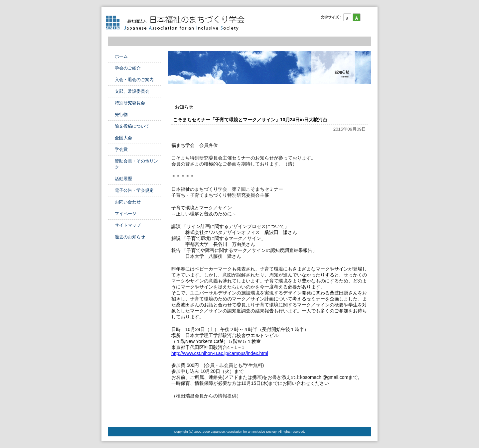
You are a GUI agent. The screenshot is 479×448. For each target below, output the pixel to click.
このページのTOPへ (354, 414)
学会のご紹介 (128, 68)
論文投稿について (132, 126)
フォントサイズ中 (357, 17)
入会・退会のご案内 (134, 80)
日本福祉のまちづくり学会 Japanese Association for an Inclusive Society (178, 23)
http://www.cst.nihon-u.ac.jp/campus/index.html (220, 353)
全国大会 (123, 138)
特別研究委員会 (130, 103)
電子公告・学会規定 (134, 190)
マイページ (126, 214)
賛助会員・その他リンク (136, 164)
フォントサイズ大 (366, 17)
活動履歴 (123, 179)
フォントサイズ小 (347, 17)
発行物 (121, 114)
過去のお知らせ (130, 237)
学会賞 (121, 149)
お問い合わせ (128, 202)
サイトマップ (128, 225)
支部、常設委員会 (132, 91)
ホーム (121, 56)
